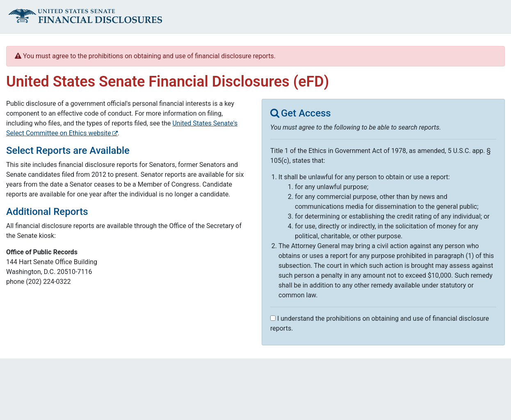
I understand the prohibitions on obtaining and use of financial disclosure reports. (380, 323)
